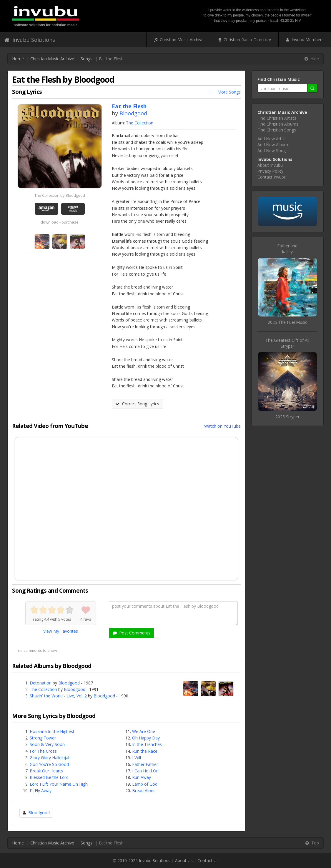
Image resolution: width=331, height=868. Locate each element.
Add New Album (273, 145)
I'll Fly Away (41, 790)
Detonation (41, 683)
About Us (184, 860)
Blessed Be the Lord (49, 777)
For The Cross (43, 751)
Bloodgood (133, 113)
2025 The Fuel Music (287, 322)
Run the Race (145, 751)
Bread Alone (144, 790)
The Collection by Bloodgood (60, 195)
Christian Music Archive (179, 40)
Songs (87, 59)
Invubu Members (305, 40)
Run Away (142, 777)
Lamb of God (145, 784)
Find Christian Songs (277, 130)
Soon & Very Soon (47, 744)
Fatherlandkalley (287, 249)
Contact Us (208, 860)
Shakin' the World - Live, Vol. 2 (58, 696)
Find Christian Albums (278, 124)
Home (18, 59)
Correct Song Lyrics (137, 404)
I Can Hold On (145, 771)
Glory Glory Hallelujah (50, 758)
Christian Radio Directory (245, 40)
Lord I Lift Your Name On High (59, 784)
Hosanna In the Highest (52, 731)
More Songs (229, 92)
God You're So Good (49, 764)
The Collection (140, 123)
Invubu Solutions (30, 40)
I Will (137, 758)
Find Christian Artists (277, 118)
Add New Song (272, 150)
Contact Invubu (272, 177)
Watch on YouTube (222, 426)
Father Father (145, 764)
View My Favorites (61, 631)
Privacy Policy (270, 171)
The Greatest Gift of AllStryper (287, 343)
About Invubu (270, 165)
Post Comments (132, 633)
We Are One (144, 731)
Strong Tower (43, 738)
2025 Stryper (287, 417)
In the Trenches (147, 744)
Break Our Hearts (46, 771)
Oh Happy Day (146, 738)
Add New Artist (272, 139)
